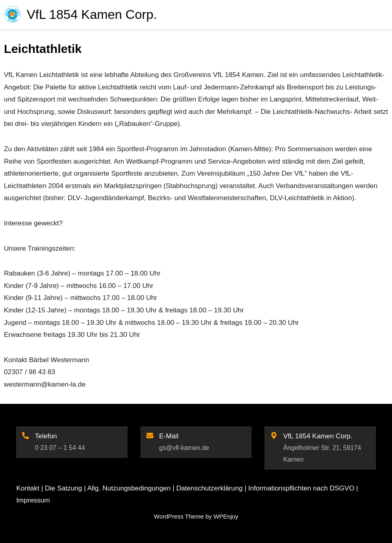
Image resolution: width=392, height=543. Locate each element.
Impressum (33, 500)
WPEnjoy (226, 516)
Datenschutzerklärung (209, 488)
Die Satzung (64, 488)
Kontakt (28, 488)
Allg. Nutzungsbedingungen (129, 488)
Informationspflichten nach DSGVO (302, 488)
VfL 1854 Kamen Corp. (92, 14)
